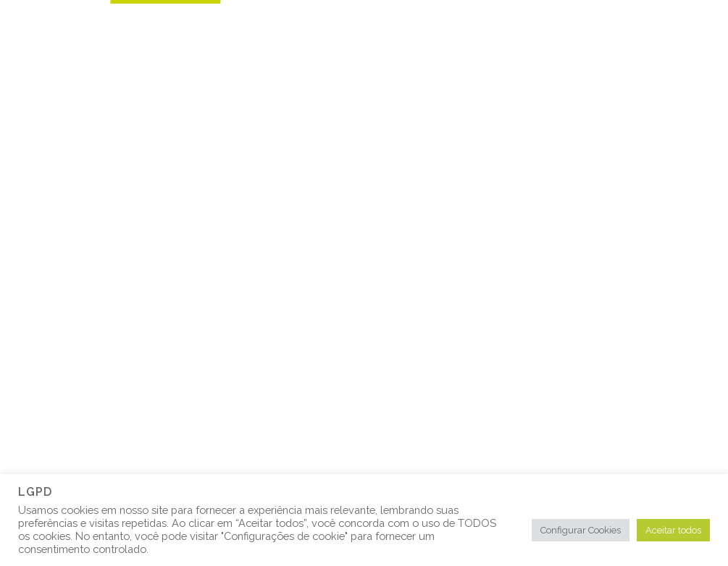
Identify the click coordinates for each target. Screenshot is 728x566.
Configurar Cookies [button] (581, 530)
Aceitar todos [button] (673, 530)
